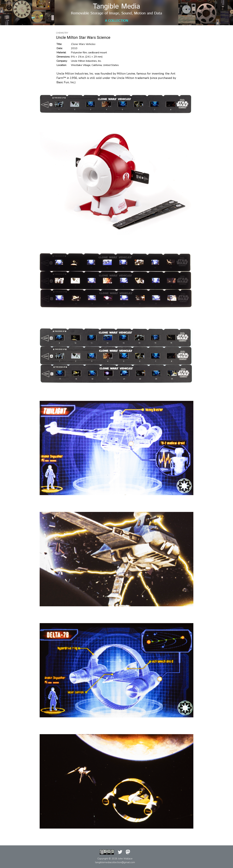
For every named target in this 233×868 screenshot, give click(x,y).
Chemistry (62, 33)
